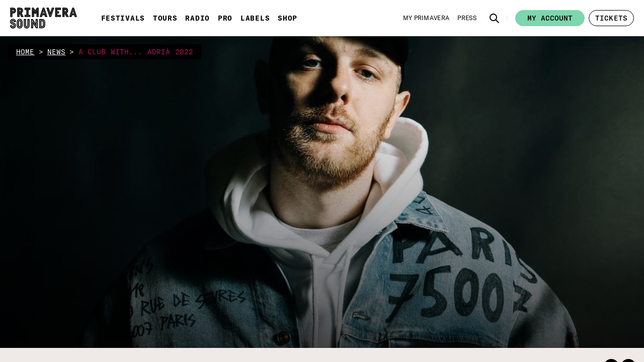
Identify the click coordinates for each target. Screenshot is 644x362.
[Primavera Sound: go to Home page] (44, 18)
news (57, 52)
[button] (495, 18)
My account (550, 18)
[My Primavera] (426, 18)
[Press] (467, 18)
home (25, 52)
